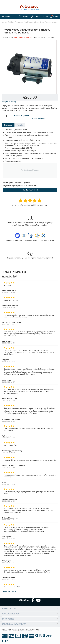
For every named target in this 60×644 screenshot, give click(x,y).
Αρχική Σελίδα (7, 22)
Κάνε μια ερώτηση (22, 116)
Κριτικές (20, 125)
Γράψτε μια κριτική (9, 102)
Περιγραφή (8, 125)
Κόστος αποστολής (39, 118)
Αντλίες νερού (52, 22)
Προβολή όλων (9, 592)
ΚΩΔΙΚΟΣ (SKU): (40, 37)
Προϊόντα (18, 22)
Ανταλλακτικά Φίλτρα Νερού (34, 22)
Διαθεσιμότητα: (8, 37)
